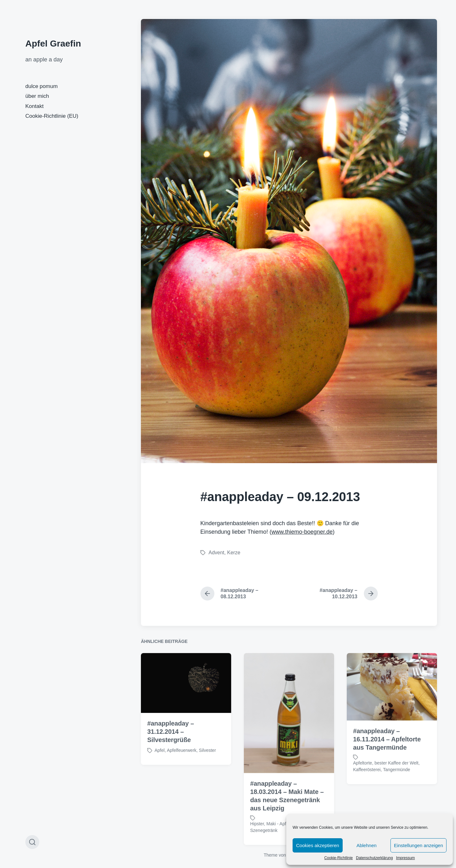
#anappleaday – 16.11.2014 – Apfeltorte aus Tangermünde (387, 758)
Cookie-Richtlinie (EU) (52, 116)
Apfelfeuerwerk (182, 769)
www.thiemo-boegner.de (302, 532)
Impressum (405, 858)
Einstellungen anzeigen (418, 845)
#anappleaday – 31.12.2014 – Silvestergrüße (171, 751)
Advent (217, 553)
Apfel (160, 769)
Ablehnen (367, 845)
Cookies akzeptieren (318, 845)
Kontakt (35, 106)
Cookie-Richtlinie (339, 858)
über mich (37, 96)
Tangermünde (396, 789)
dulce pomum (41, 86)
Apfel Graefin (53, 44)
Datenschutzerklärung (374, 858)
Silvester (207, 769)
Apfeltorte (363, 782)
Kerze (234, 553)
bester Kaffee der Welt (397, 782)
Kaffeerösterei (367, 789)
